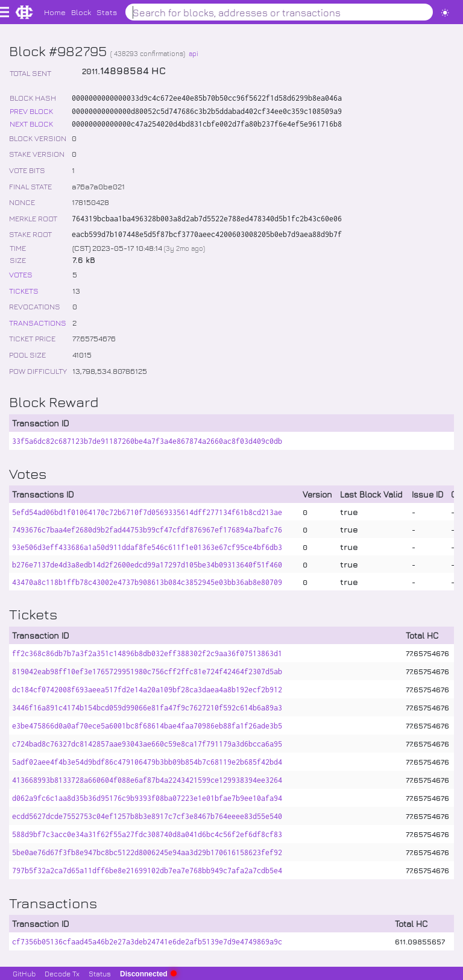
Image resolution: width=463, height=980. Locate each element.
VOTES (21, 274)
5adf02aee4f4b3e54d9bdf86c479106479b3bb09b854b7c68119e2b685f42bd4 (147, 762)
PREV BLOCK (31, 111)
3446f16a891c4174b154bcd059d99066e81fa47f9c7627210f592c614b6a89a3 (147, 708)
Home (55, 12)
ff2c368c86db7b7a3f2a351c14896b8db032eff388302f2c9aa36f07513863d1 (147, 653)
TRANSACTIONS (38, 322)
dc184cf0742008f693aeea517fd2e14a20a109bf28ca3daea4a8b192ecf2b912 (147, 690)
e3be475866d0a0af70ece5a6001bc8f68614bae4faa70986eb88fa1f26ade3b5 (147, 726)
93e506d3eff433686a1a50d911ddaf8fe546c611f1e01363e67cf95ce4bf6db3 (147, 547)
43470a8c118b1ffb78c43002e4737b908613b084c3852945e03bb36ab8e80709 (147, 582)
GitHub (24, 973)
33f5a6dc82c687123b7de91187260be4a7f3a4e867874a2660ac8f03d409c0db (147, 441)
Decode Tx (62, 973)
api (194, 53)
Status (100, 973)
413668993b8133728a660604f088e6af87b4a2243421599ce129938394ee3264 (147, 780)
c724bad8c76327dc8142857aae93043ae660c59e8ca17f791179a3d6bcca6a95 (147, 744)
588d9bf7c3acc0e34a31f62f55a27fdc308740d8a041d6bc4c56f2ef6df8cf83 (147, 834)
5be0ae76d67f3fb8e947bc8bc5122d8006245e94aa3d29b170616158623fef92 (147, 852)
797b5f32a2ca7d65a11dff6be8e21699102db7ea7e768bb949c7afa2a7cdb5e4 (147, 871)
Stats (107, 12)
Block (81, 12)
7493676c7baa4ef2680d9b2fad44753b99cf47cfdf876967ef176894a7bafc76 (147, 530)
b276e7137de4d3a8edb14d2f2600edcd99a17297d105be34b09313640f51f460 (147, 565)
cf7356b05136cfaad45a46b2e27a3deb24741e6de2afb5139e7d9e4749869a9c (147, 942)
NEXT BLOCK (31, 123)
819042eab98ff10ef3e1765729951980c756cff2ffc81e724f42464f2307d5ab (147, 672)
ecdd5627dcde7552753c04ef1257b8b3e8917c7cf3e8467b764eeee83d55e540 (147, 816)
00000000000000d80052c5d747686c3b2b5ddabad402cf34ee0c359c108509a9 (207, 111)
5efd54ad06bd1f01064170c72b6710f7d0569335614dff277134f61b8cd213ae (147, 512)
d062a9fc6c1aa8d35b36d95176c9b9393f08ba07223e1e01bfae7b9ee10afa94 (147, 798)
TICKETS (24, 290)
